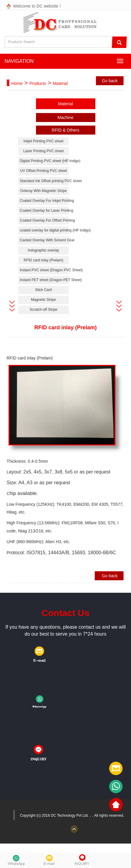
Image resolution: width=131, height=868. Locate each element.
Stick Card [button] (44, 290)
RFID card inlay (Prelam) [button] (44, 262)
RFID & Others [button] (65, 137)
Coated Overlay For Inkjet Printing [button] (45, 204)
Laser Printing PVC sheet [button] (44, 156)
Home (19, 92)
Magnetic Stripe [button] (44, 300)
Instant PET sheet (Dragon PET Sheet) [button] (45, 281)
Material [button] (65, 111)
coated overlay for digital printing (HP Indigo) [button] (45, 233)
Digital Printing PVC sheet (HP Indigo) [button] (45, 166)
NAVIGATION (19, 61)
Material (60, 92)
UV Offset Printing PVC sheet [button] (44, 176)
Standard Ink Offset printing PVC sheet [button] (45, 185)
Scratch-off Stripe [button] (44, 309)
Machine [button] (65, 124)
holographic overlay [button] (44, 252)
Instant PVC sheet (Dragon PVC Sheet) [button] (45, 271)
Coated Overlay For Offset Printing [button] (45, 223)
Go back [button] (108, 89)
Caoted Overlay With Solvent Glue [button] (45, 243)
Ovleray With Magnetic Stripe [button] (44, 195)
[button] (14, 306)
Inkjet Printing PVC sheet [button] (44, 147)
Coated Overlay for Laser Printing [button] (45, 214)
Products (39, 92)
